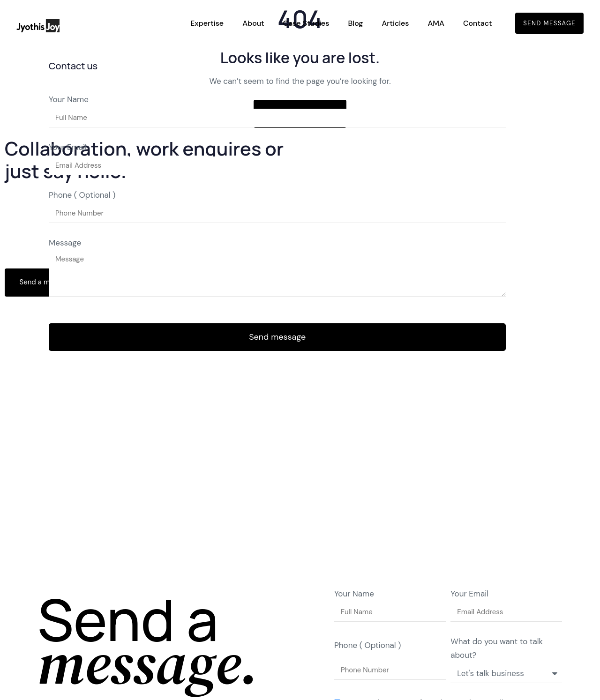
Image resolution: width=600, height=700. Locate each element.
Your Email (68, 147)
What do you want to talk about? (497, 648)
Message (65, 243)
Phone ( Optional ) (82, 195)
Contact (478, 23)
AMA (436, 23)
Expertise (207, 23)
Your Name (69, 99)
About (253, 23)
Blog (356, 23)
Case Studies (306, 23)
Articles (395, 23)
